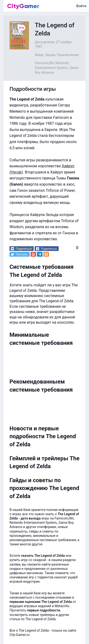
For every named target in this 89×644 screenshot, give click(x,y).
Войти (81, 6)
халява (15, 564)
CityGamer (23, 6)
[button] (22, 249)
